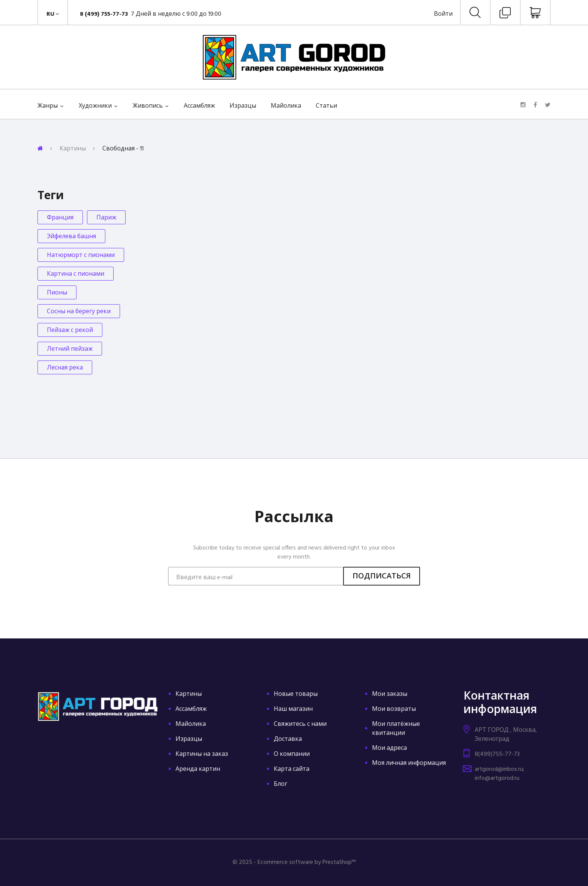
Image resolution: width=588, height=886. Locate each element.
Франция (60, 218)
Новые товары (296, 694)
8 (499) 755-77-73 (105, 14)
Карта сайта (292, 769)
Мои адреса (389, 748)
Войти (443, 14)
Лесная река (65, 368)
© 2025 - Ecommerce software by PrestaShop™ (294, 862)
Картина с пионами (76, 274)
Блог (280, 784)
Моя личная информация (409, 763)
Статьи (326, 106)
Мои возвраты (394, 709)
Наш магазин (293, 709)
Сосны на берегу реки (79, 312)
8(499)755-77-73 (497, 754)
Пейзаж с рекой (70, 330)
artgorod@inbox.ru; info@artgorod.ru (499, 774)
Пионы (57, 293)
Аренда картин (198, 769)
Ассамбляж (199, 106)
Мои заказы (390, 694)
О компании (292, 754)
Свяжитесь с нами (300, 724)
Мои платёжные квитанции (396, 729)
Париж (106, 218)
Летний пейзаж (70, 349)
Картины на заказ (202, 754)
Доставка (288, 739)
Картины (73, 149)
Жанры (48, 106)
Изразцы (243, 106)
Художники (95, 106)
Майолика (286, 106)
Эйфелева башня (71, 237)
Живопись (148, 106)
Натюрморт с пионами (81, 255)
